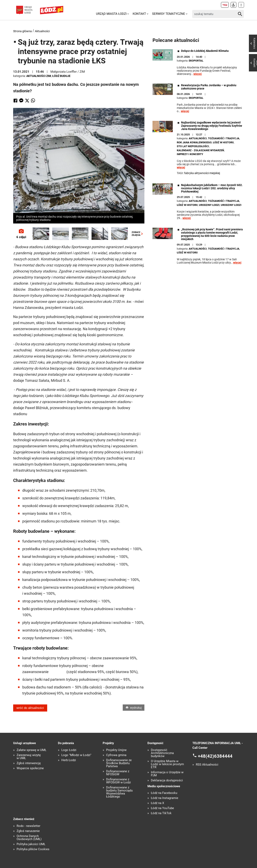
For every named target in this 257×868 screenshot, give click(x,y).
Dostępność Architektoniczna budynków (162, 753)
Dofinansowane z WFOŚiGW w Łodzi (118, 781)
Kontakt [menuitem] (139, 14)
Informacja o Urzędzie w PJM (167, 774)
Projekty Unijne (116, 750)
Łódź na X (157, 803)
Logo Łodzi (69, 750)
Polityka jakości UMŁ (31, 844)
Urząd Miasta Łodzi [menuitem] (111, 14)
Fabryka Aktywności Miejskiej (202, 173)
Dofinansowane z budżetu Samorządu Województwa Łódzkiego (119, 792)
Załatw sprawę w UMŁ (31, 750)
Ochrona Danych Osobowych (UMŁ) (29, 838)
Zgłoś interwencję (29, 763)
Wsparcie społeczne (30, 768)
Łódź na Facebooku (164, 793)
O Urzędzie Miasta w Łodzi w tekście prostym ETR (167, 764)
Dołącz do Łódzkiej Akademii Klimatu (205, 51)
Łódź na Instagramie (165, 798)
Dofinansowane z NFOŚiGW (118, 773)
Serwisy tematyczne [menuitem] (169, 14)
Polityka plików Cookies (33, 849)
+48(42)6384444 (215, 756)
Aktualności (42, 31)
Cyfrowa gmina (116, 755)
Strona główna (22, 31)
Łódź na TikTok (161, 813)
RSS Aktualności (207, 765)
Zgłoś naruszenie (28, 831)
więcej (198, 74)
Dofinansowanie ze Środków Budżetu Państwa (119, 763)
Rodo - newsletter (28, 826)
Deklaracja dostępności (167, 780)
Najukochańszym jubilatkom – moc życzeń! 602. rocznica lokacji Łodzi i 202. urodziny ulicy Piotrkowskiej (212, 188)
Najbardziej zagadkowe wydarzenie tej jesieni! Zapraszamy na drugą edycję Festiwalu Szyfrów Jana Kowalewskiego (212, 126)
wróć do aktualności (30, 708)
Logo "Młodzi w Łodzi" (76, 755)
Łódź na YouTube (162, 808)
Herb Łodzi (69, 760)
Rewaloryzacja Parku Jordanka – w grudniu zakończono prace (209, 87)
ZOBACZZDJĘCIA (138, 234)
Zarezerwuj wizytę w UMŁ (29, 757)
